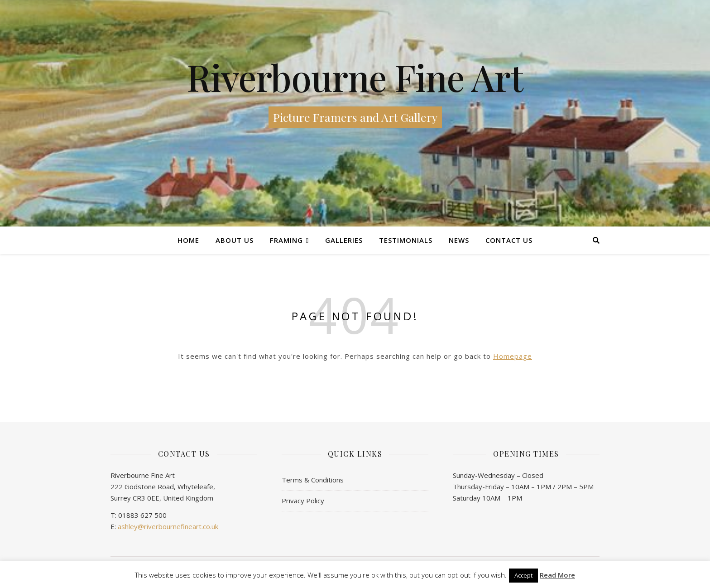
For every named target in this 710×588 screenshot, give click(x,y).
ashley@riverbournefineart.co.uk (168, 526)
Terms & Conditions (313, 480)
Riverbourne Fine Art (355, 77)
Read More (557, 575)
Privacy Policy (303, 501)
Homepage (513, 356)
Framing (286, 240)
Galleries (344, 240)
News (459, 240)
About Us (235, 240)
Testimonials (406, 240)
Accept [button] (523, 575)
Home (188, 240)
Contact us (509, 240)
